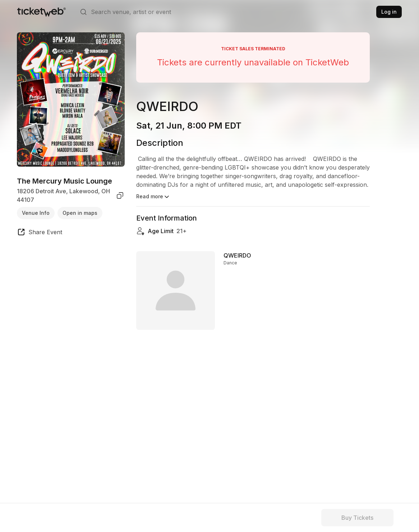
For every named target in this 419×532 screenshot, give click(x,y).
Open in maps (80, 213)
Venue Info (36, 213)
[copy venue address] (120, 195)
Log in (389, 12)
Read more (153, 197)
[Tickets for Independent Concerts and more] (42, 12)
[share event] (40, 233)
